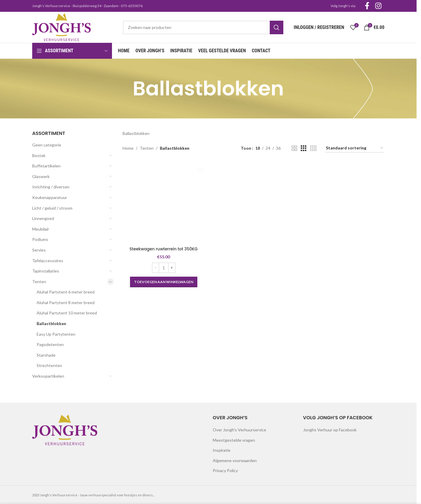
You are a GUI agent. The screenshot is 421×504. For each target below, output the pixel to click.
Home (128, 148)
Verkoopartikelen (48, 376)
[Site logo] (61, 27)
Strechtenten (49, 365)
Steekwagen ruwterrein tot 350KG (163, 248)
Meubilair (41, 229)
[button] (163, 281)
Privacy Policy (225, 470)
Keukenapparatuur (50, 197)
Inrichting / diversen (51, 187)
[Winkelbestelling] (355, 148)
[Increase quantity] (171, 267)
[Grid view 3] (304, 148)
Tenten (39, 282)
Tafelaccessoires (48, 261)
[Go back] (125, 89)
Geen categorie (47, 145)
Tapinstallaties (46, 271)
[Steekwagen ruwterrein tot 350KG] (163, 202)
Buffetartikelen (46, 166)
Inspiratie (222, 450)
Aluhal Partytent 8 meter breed (66, 302)
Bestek (39, 155)
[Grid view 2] (294, 148)
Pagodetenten (50, 344)
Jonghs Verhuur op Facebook (330, 430)
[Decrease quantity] (155, 267)
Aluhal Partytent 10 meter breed (67, 313)
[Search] (203, 27)
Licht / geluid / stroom (52, 208)
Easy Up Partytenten (56, 334)
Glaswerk (41, 176)
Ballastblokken (51, 323)
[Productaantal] (163, 267)
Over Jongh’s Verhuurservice (239, 430)
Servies (39, 250)
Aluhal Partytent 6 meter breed (66, 292)
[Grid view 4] (313, 148)
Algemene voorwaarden (235, 460)
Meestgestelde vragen (234, 440)
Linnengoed (43, 218)
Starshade (46, 355)
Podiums (40, 239)
